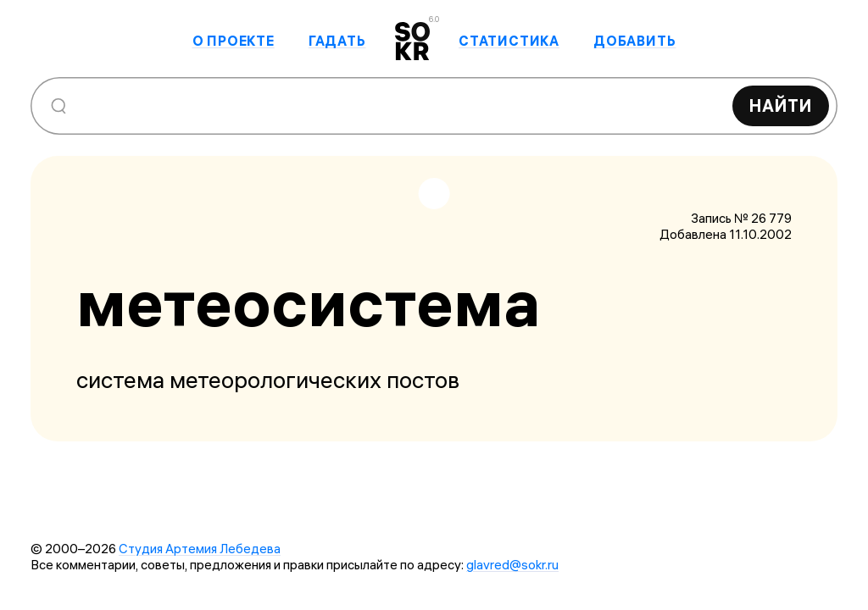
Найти (781, 105)
